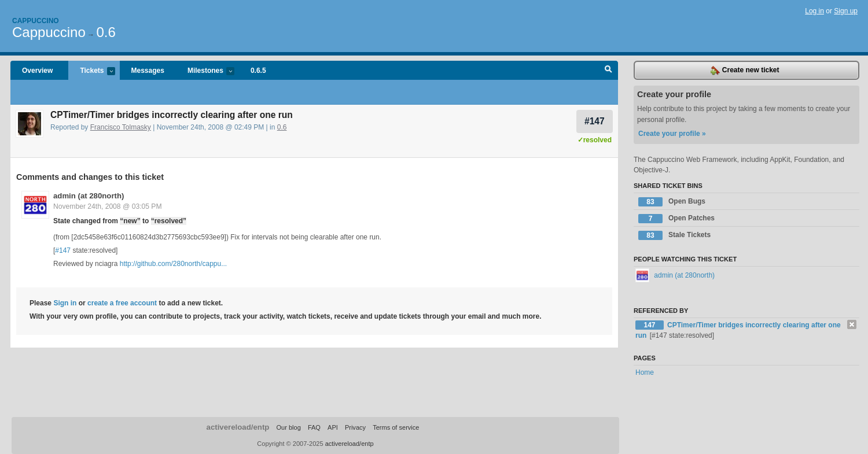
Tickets (91, 71)
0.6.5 (258, 71)
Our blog (288, 427)
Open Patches (676, 219)
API (333, 427)
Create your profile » (672, 134)
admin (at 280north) (89, 196)
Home (645, 372)
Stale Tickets (674, 235)
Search (608, 71)
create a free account (122, 303)
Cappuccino (36, 21)
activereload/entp (238, 427)
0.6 (106, 32)
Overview (37, 71)
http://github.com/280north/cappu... (173, 264)
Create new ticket (745, 71)
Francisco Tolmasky (121, 127)
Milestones (205, 71)
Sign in (65, 303)
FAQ (314, 427)
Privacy (355, 427)
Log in (814, 11)
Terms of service (396, 427)
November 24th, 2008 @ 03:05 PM (108, 206)
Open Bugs (672, 202)
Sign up (846, 11)
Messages (148, 71)
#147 (595, 121)
